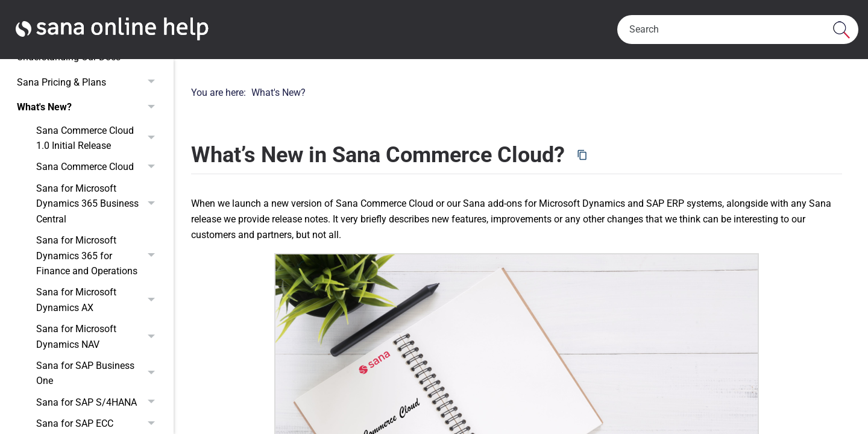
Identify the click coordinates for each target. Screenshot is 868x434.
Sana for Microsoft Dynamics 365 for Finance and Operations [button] (99, 256)
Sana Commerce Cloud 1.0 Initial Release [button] (99, 138)
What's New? (89, 107)
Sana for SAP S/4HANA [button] (99, 402)
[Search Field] (738, 30)
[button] (841, 30)
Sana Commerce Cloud (99, 167)
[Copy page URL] (582, 155)
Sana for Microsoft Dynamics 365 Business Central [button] (99, 204)
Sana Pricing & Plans (89, 83)
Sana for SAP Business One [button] (99, 373)
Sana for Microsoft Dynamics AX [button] (99, 300)
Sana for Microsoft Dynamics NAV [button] (99, 337)
